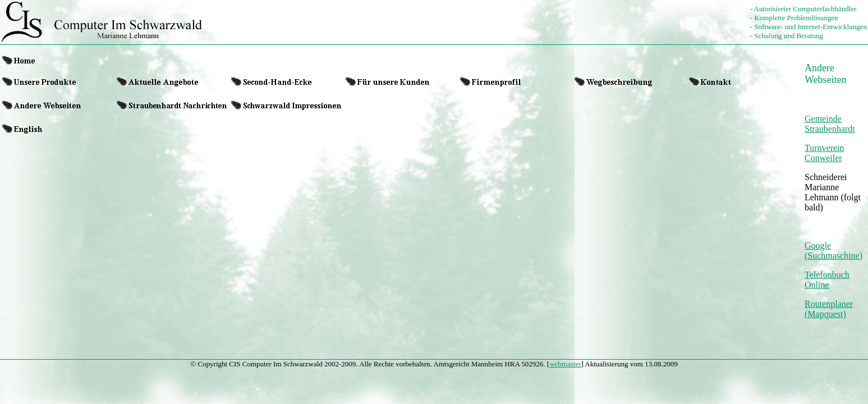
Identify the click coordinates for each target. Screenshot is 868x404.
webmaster (565, 364)
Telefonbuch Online (827, 280)
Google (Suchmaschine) (833, 251)
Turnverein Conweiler (825, 153)
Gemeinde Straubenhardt (830, 124)
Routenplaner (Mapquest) (829, 309)
